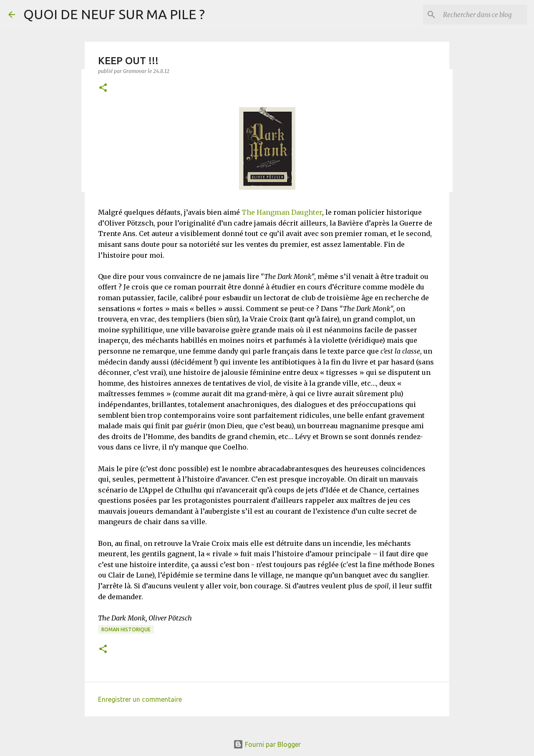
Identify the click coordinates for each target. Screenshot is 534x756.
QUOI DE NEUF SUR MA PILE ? (114, 14)
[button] (103, 88)
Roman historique (126, 629)
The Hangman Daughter (282, 212)
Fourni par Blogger (267, 744)
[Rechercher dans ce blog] (484, 15)
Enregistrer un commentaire (140, 699)
